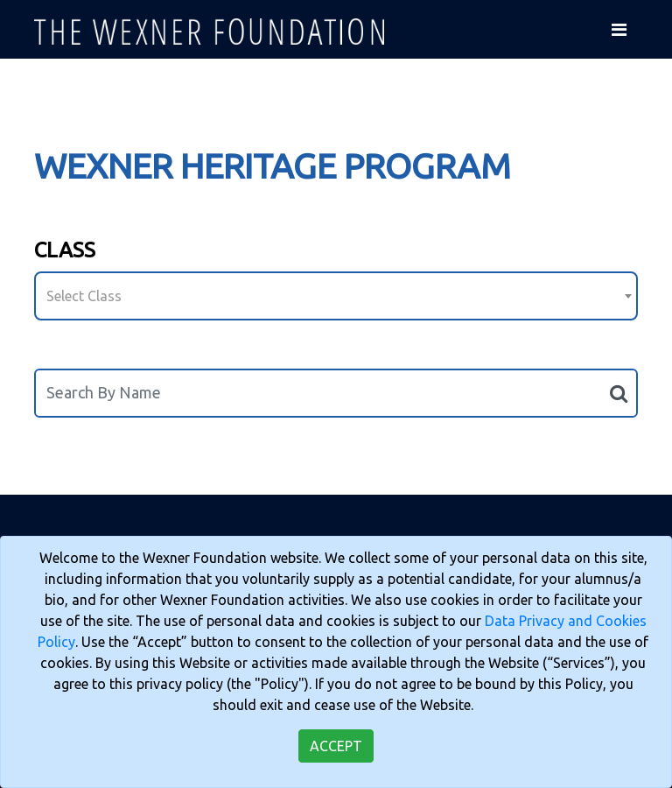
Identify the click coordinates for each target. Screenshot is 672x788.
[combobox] (336, 296)
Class (65, 250)
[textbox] (336, 296)
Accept (336, 746)
